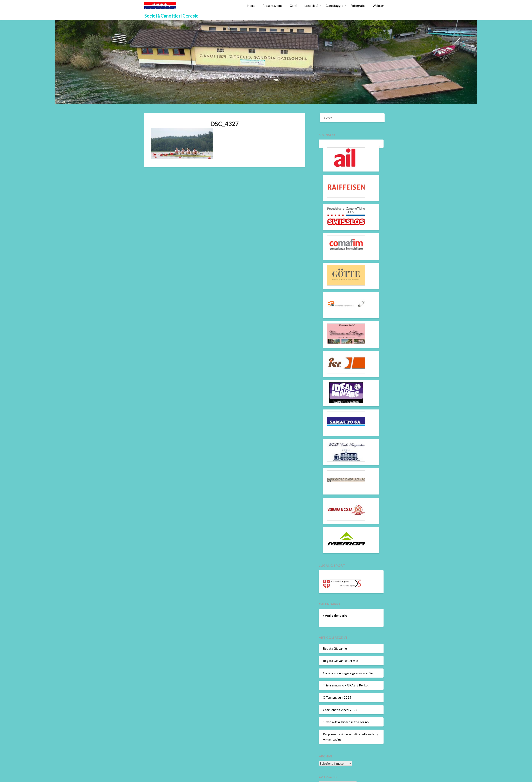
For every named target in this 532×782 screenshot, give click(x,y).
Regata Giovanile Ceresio (341, 661)
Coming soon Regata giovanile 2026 (348, 673)
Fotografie (358, 6)
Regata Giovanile (335, 648)
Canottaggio (334, 6)
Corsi (293, 6)
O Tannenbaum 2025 (337, 697)
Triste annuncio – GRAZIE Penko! (346, 685)
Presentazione (272, 6)
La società (311, 6)
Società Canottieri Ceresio (171, 16)
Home (251, 6)
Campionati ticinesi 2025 (340, 710)
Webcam (378, 6)
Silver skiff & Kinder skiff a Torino (346, 722)
